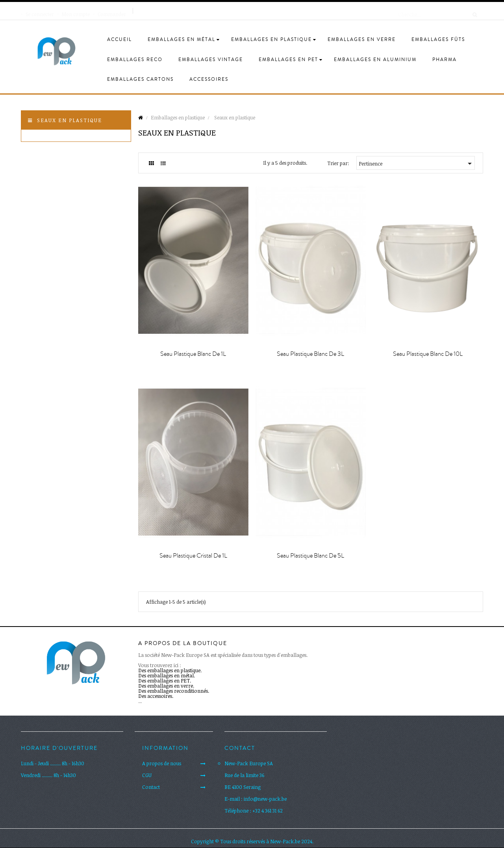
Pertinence (417, 164)
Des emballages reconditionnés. (174, 691)
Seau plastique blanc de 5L (310, 556)
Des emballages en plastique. (170, 670)
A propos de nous (162, 763)
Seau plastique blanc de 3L (310, 354)
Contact (151, 787)
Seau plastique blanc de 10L (428, 354)
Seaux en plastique (69, 120)
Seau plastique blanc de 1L (193, 354)
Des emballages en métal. (167, 675)
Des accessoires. (156, 696)
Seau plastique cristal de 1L (193, 556)
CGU (147, 775)
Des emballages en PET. (165, 681)
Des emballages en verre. (166, 686)
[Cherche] (435, 11)
